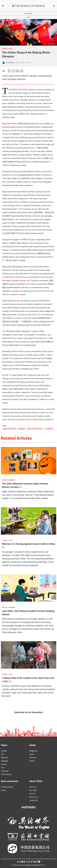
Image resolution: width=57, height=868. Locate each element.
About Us (33, 787)
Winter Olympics (29, 89)
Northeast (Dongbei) (11, 281)
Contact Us (34, 800)
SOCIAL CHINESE (9, 607)
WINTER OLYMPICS (35, 429)
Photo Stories (6, 774)
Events (3, 790)
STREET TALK (7, 49)
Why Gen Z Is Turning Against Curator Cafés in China (28, 544)
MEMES (22, 429)
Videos (32, 761)
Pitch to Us (34, 797)
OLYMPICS (49, 429)
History (4, 764)
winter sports (48, 351)
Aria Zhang (10, 62)
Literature (5, 771)
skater (17, 301)
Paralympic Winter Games (27, 419)
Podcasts (33, 758)
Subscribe (28, 13)
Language (5, 761)
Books (32, 754)
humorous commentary (29, 277)
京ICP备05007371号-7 (38, 865)
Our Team (33, 790)
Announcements (7, 787)
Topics (4, 745)
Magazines (33, 751)
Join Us (32, 794)
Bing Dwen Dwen (9, 124)
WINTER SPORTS (10, 429)
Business (5, 758)
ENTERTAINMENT (9, 480)
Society (4, 751)
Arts (3, 768)
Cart (29, 17)
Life (3, 754)
